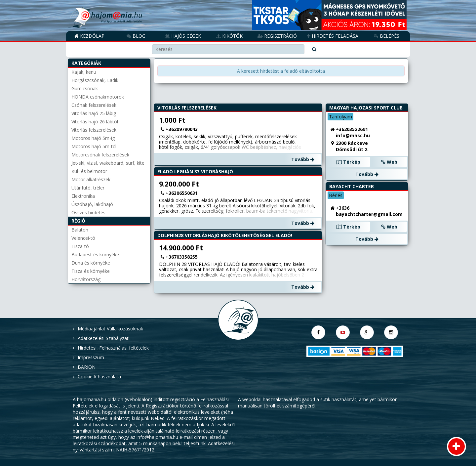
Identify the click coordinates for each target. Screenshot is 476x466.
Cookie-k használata (99, 377)
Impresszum (91, 357)
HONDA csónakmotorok (98, 97)
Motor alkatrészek (91, 179)
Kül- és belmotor (89, 171)
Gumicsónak (85, 88)
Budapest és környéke (95, 254)
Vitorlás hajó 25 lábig (94, 113)
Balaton (80, 230)
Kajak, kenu (84, 72)
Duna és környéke (91, 263)
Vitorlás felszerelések (94, 130)
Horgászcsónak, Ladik (95, 80)
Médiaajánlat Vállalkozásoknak (110, 329)
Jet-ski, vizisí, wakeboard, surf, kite (108, 163)
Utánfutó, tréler (88, 188)
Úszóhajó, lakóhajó (92, 204)
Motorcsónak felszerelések (100, 155)
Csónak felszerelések (94, 105)
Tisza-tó (80, 246)
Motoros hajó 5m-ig (93, 138)
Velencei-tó (83, 238)
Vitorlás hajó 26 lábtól (95, 122)
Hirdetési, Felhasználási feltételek (113, 348)
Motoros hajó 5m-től (94, 146)
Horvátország (86, 279)
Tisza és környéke (91, 271)
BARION (87, 367)
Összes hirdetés (88, 212)
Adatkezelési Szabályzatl (104, 338)
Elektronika (83, 196)
